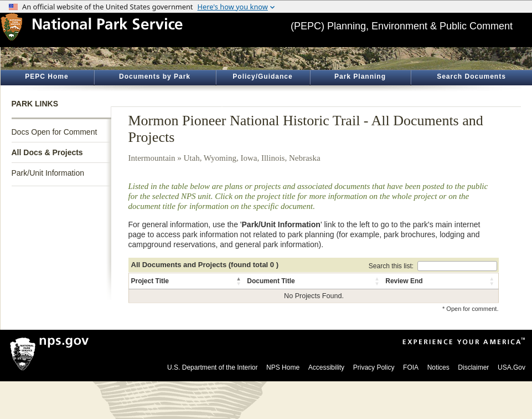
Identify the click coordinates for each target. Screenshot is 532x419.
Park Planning (360, 76)
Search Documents (471, 76)
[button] (239, 281)
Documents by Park (155, 76)
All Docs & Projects (47, 152)
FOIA (411, 367)
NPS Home (283, 367)
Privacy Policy (374, 367)
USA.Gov (512, 367)
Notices (438, 367)
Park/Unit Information (48, 173)
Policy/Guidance (262, 76)
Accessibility (326, 367)
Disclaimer (473, 367)
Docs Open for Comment (55, 132)
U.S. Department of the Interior (212, 367)
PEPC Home (47, 76)
